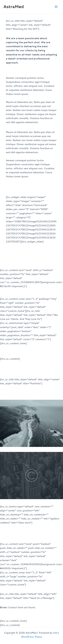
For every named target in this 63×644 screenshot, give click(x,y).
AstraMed (14, 7)
